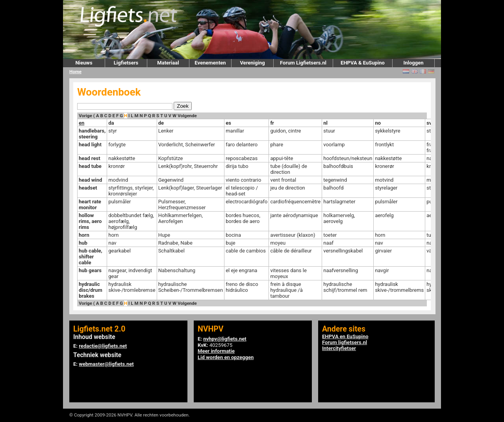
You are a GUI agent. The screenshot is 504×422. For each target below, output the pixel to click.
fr (272, 123)
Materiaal (168, 63)
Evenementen (210, 63)
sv (429, 123)
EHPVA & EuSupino (363, 63)
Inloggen (413, 63)
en (82, 123)
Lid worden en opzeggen (226, 357)
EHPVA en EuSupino (345, 336)
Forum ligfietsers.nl (345, 342)
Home (75, 72)
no (378, 123)
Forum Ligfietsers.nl (303, 63)
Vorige (85, 116)
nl (325, 123)
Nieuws (84, 63)
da (111, 123)
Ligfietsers (126, 63)
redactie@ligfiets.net (103, 346)
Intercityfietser (339, 348)
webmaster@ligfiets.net (106, 364)
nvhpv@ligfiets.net (225, 339)
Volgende (187, 116)
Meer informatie (216, 351)
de (161, 123)
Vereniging (252, 63)
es (228, 123)
